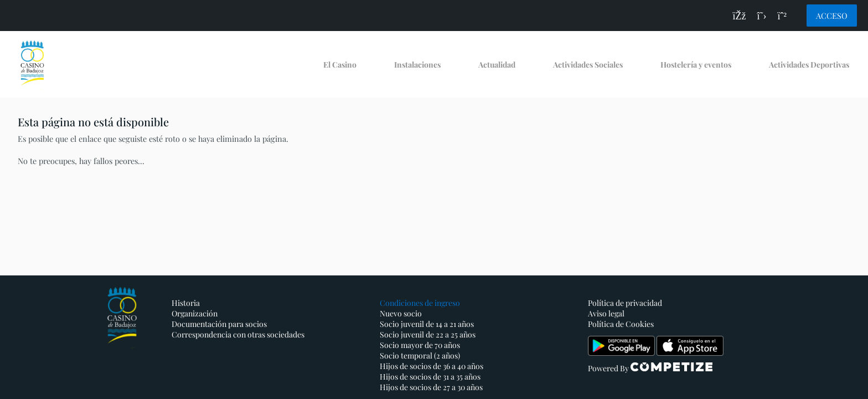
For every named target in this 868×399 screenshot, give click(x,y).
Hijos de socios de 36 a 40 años (432, 366)
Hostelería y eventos (696, 65)
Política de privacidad (625, 303)
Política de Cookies (621, 324)
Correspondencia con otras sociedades (238, 334)
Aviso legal (606, 313)
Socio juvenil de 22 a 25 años (428, 334)
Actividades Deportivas (809, 65)
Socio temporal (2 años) (420, 355)
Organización (195, 313)
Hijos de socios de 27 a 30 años (431, 387)
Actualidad (497, 65)
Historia (186, 303)
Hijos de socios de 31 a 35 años (430, 377)
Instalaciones (417, 65)
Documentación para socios (219, 324)
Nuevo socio (401, 313)
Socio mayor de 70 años (420, 345)
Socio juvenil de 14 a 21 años (427, 324)
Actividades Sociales (588, 65)
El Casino (340, 65)
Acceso (832, 16)
